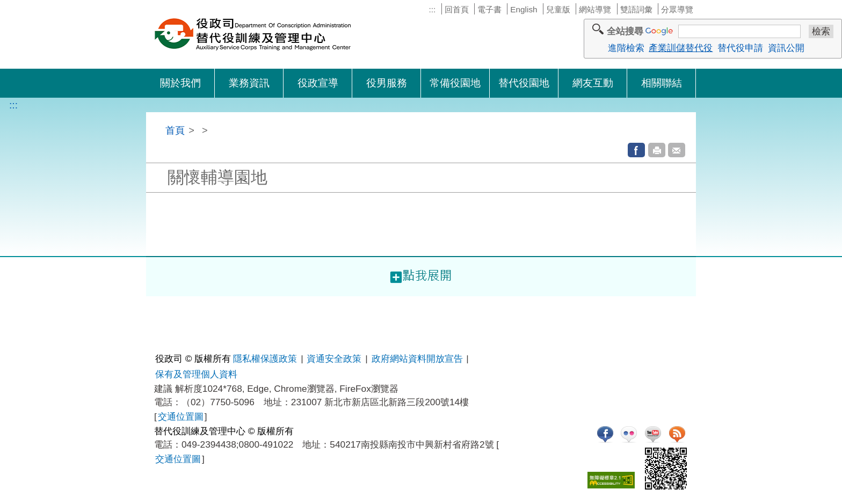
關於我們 (180, 83)
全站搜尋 (625, 31)
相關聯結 (662, 83)
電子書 (489, 9)
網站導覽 (595, 9)
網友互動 (593, 83)
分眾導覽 (677, 9)
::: (432, 9)
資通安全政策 (334, 359)
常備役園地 (455, 83)
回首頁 (457, 9)
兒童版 (558, 9)
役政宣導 (318, 83)
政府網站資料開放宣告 (417, 359)
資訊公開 (786, 48)
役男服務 (387, 83)
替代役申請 (740, 48)
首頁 (175, 130)
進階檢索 (626, 48)
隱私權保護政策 (265, 359)
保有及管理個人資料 (196, 374)
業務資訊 (249, 83)
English (524, 9)
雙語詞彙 (636, 9)
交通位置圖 (181, 417)
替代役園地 (524, 83)
